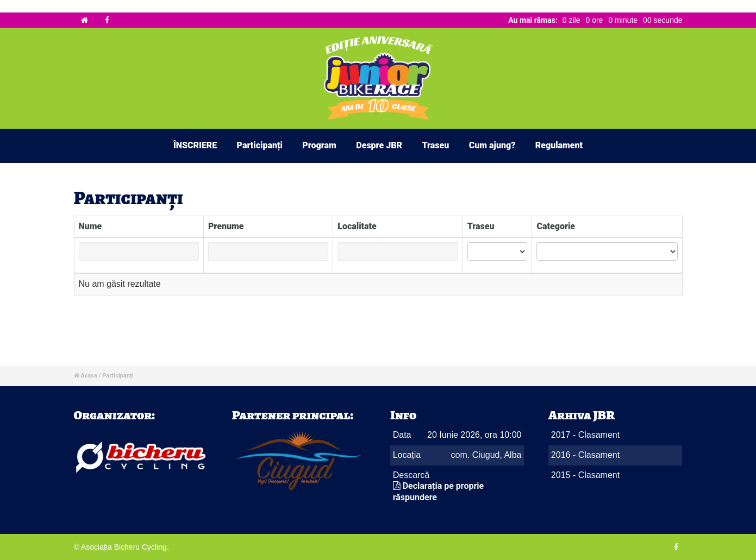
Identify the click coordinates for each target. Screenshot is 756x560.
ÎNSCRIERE (195, 145)
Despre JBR (379, 145)
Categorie (556, 226)
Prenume (226, 226)
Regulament (559, 145)
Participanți (260, 145)
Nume (90, 226)
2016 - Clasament (585, 455)
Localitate (357, 226)
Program (319, 145)
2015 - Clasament (585, 475)
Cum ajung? (492, 145)
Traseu (435, 145)
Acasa (89, 376)
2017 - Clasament (585, 435)
